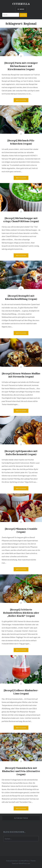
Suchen (23, 15)
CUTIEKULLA (21, 4)
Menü (22, 9)
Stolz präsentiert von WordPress (18, 861)
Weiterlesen (21, 100)
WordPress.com (24, 863)
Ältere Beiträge (21, 818)
